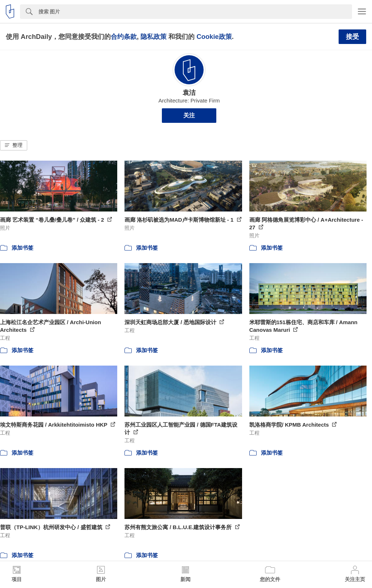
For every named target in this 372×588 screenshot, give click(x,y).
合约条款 (124, 37)
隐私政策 (154, 37)
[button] (14, 145)
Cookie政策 (214, 37)
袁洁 (189, 93)
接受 (352, 37)
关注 (189, 115)
